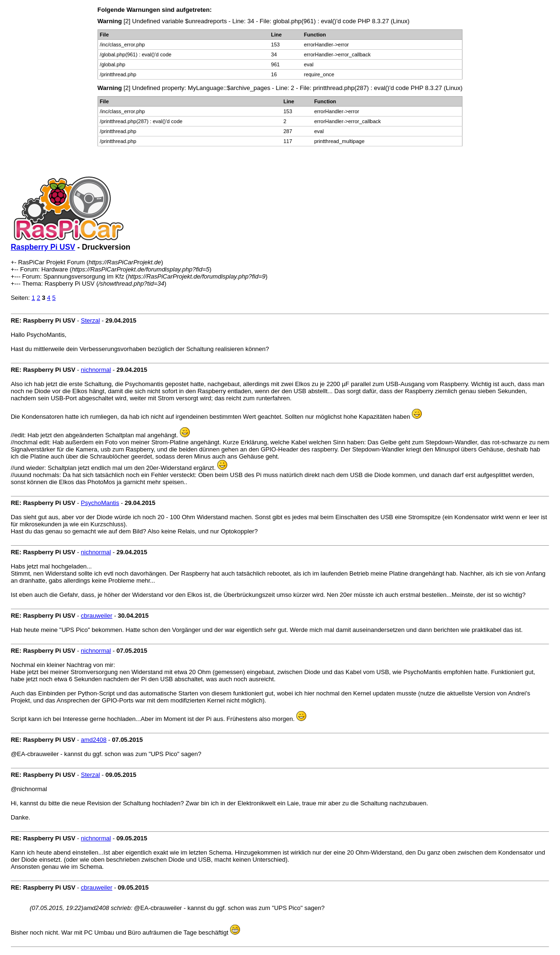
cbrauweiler (97, 616)
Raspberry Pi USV (43, 247)
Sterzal (90, 320)
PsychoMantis (100, 503)
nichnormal (96, 370)
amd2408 (94, 740)
